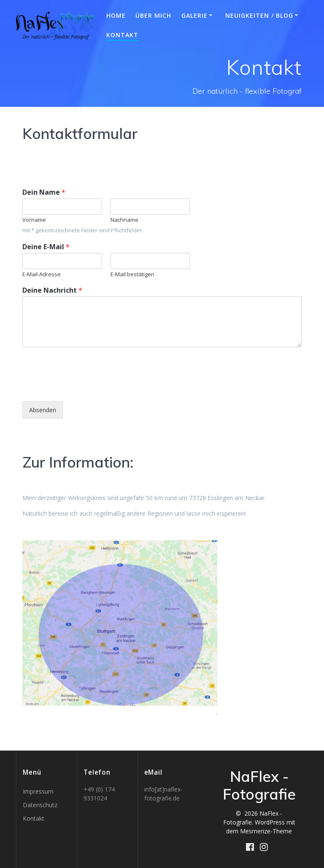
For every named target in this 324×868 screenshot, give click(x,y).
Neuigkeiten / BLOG (259, 15)
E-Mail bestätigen (132, 274)
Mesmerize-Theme (266, 831)
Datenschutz (40, 805)
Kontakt (122, 35)
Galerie (194, 15)
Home (116, 15)
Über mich (153, 15)
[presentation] (86, 387)
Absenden (43, 410)
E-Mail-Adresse (42, 274)
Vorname (34, 220)
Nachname (124, 220)
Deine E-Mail (46, 247)
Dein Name (44, 192)
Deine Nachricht (52, 290)
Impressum (38, 791)
